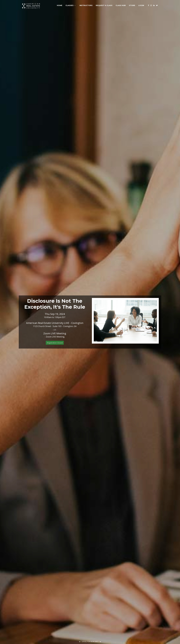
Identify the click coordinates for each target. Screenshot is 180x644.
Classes (69, 5)
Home (60, 5)
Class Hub (121, 5)
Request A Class (104, 5)
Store (132, 5)
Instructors (86, 5)
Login (141, 5)
